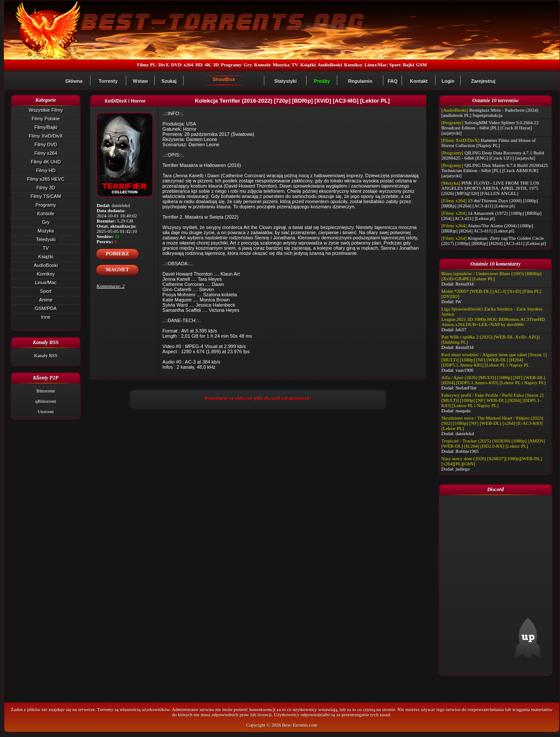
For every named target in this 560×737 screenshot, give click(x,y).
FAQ (393, 81)
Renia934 (465, 284)
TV (295, 65)
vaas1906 (465, 370)
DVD (176, 65)
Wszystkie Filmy (46, 110)
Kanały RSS (46, 355)
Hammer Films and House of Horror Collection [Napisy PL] (489, 143)
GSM (422, 65)
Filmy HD (46, 170)
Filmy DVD (46, 144)
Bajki (409, 65)
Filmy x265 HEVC (46, 179)
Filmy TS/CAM (46, 196)
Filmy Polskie (46, 119)
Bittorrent (46, 391)
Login (448, 81)
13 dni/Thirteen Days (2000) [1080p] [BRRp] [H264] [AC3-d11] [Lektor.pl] (490, 203)
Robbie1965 (467, 451)
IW (459, 301)
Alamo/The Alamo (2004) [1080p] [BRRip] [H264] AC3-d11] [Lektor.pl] (487, 228)
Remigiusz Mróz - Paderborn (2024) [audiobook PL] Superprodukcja (490, 113)
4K (208, 65)
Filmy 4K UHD (46, 162)
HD (199, 65)
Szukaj (169, 81)
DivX (164, 65)
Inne (46, 317)
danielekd (465, 433)
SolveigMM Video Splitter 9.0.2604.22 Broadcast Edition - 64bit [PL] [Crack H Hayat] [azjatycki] (490, 128)
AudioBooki (330, 65)
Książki (308, 65)
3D (216, 65)
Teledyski (46, 239)
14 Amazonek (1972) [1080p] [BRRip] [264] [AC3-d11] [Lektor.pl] (491, 216)
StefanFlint (466, 388)
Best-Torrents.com (300, 725)
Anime (46, 300)
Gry (248, 65)
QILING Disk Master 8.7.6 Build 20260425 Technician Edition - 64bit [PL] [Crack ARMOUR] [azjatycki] (495, 170)
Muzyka (281, 65)
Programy (231, 65)
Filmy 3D (46, 188)
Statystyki (286, 81)
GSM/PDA (46, 308)
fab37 (461, 329)
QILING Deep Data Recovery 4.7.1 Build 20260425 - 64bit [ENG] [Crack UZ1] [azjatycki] (493, 155)
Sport (395, 65)
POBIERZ (117, 254)
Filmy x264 (46, 153)
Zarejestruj (483, 81)
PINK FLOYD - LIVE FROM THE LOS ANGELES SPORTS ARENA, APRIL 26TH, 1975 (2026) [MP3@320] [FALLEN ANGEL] (490, 188)
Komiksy (353, 65)
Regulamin (360, 81)
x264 (189, 65)
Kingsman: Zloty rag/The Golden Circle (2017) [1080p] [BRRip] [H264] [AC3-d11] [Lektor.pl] (494, 241)
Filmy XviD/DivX (46, 136)
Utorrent (46, 411)
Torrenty (108, 81)
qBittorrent (46, 401)
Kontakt (419, 81)
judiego (463, 469)
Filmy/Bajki (46, 127)
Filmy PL (146, 65)
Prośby (322, 81)
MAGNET (117, 270)
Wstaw (140, 81)
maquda (463, 411)
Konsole (262, 65)
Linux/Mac (376, 65)
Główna (74, 81)
